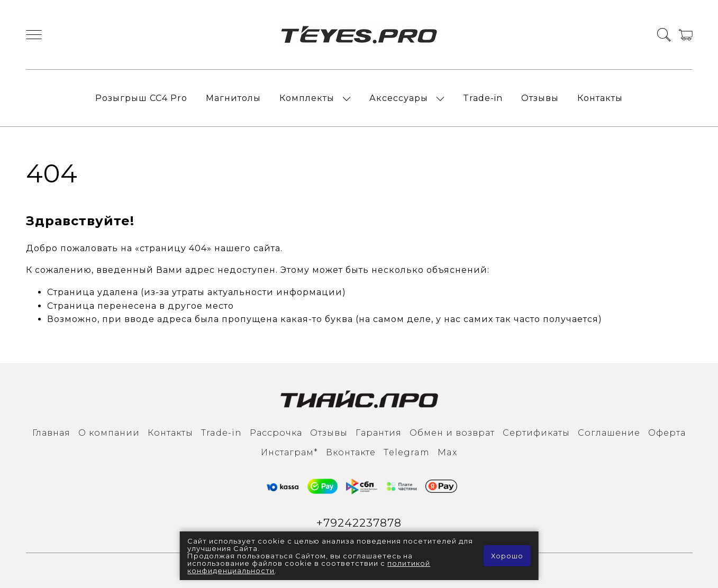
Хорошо (507, 556)
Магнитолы (233, 98)
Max (447, 452)
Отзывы (540, 98)
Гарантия (379, 433)
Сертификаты (536, 433)
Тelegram (407, 452)
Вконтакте (351, 452)
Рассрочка (276, 433)
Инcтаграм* (289, 452)
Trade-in (483, 98)
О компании (109, 433)
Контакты (600, 98)
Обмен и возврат (452, 433)
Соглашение (609, 433)
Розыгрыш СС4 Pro (141, 98)
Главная (51, 433)
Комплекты (307, 98)
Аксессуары (399, 98)
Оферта (667, 433)
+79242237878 (359, 523)
